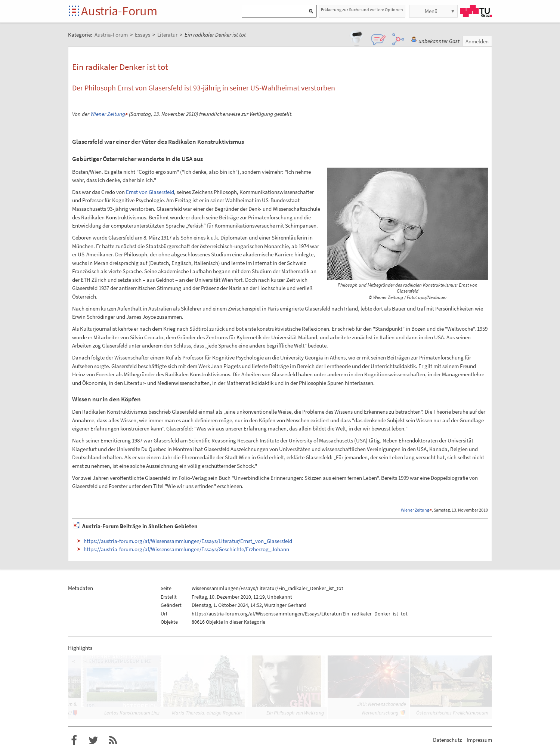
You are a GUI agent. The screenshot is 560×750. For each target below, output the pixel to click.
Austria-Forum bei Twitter (93, 740)
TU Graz (476, 11)
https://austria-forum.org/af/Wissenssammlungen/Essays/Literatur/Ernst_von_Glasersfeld (188, 541)
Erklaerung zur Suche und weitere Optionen (362, 10)
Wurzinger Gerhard (285, 605)
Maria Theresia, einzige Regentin (207, 713)
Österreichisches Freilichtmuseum (452, 713)
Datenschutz (447, 740)
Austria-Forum (119, 11)
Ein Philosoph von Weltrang (295, 713)
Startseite (75, 11)
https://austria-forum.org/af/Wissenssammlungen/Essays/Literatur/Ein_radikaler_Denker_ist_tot (300, 614)
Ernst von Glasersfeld (150, 192)
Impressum (479, 740)
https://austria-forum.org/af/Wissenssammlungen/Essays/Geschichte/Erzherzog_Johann (186, 549)
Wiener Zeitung (108, 114)
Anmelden (477, 41)
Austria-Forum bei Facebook (74, 740)
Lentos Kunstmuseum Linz (132, 713)
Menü (431, 11)
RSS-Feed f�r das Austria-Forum (113, 740)
